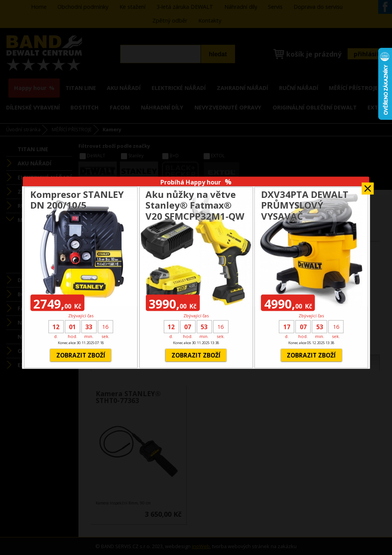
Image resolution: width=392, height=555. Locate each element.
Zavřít (368, 186)
